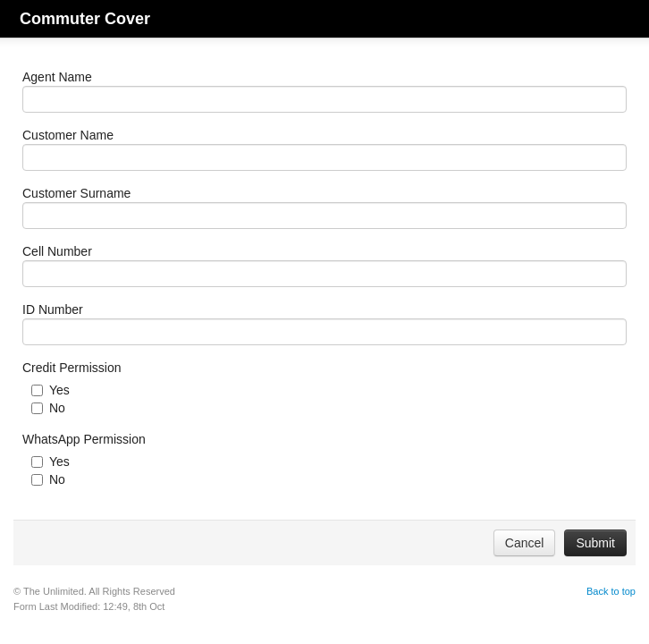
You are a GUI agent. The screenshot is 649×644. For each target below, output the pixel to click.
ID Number (53, 309)
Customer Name (68, 135)
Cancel (525, 543)
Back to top (611, 591)
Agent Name (57, 77)
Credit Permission (72, 368)
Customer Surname (76, 193)
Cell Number (57, 251)
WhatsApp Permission (84, 439)
